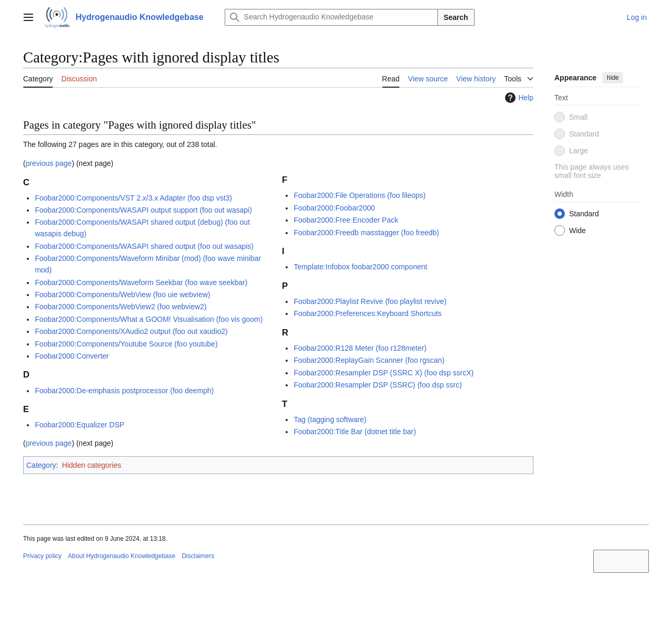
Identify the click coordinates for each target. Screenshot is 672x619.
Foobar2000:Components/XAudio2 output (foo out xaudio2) (131, 331)
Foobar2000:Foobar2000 (334, 208)
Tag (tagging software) (330, 419)
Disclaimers (198, 556)
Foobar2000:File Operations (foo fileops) (359, 195)
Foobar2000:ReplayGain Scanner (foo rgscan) (369, 360)
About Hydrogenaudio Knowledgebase (122, 556)
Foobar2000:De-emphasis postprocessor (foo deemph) (124, 391)
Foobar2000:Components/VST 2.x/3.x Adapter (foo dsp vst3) (133, 198)
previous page (49, 163)
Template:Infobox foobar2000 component (360, 267)
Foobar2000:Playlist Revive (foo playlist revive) (370, 301)
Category (41, 465)
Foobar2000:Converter (72, 356)
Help (518, 98)
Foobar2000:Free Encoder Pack (346, 220)
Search (456, 17)
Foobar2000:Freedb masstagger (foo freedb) (366, 233)
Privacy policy (42, 556)
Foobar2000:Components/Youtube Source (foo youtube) (126, 344)
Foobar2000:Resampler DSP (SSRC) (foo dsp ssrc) (377, 385)
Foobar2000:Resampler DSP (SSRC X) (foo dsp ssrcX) (384, 373)
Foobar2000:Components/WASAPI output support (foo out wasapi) (143, 210)
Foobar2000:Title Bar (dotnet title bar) (355, 432)
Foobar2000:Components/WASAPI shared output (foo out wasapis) (144, 246)
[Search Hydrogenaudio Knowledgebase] (331, 17)
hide (613, 78)
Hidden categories (92, 465)
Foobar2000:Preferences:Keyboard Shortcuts (367, 313)
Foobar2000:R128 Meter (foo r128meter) (360, 348)
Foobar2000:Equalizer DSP (79, 425)
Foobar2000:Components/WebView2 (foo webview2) (120, 307)
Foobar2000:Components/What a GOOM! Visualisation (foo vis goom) (149, 319)
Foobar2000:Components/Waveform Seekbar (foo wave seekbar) (141, 282)
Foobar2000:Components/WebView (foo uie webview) (122, 295)
